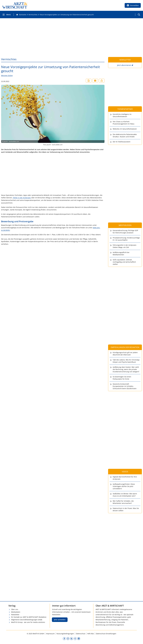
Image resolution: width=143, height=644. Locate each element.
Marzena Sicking (7, 75)
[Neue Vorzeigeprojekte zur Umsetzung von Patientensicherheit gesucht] (67, 15)
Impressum (50, 634)
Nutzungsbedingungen (65, 634)
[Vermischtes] (33, 15)
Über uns (15, 609)
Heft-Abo (91, 634)
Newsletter (15, 615)
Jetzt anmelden (60, 620)
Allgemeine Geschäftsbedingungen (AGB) (27, 620)
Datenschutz (81, 634)
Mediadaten (16, 612)
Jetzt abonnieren (124, 65)
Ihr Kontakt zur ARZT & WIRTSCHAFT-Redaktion (29, 617)
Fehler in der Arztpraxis (22, 198)
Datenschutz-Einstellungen (106, 634)
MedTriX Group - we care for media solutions (28, 622)
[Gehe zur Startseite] (21, 15)
